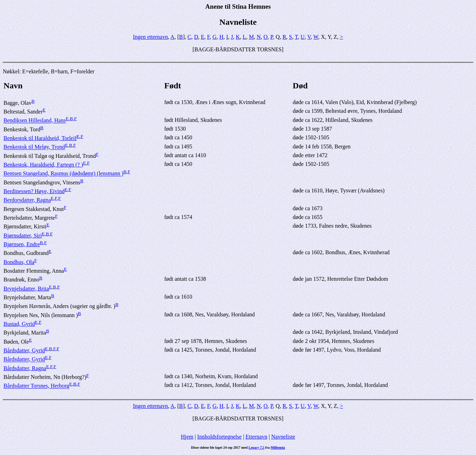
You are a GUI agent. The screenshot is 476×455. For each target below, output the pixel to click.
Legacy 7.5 (257, 447)
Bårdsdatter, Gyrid (24, 350)
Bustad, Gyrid (19, 324)
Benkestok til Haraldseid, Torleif (40, 138)
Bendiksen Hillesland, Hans (35, 121)
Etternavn (257, 437)
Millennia (278, 447)
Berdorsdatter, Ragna (27, 200)
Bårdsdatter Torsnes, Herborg (36, 386)
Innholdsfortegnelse (219, 437)
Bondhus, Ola (19, 262)
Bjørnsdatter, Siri (23, 236)
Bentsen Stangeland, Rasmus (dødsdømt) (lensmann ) (63, 174)
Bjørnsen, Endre (22, 244)
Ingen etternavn (151, 37)
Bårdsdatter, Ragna (25, 368)
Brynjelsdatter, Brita (26, 289)
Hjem (187, 437)
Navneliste (283, 437)
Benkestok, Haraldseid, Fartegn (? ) (43, 165)
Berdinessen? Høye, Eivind (34, 191)
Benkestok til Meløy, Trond (34, 147)
